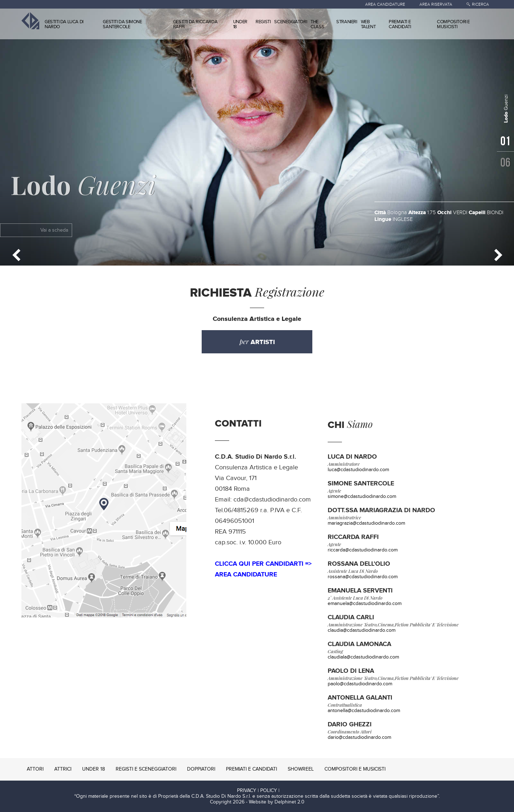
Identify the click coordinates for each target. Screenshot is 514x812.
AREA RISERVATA (436, 4)
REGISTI (263, 22)
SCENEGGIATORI (291, 22)
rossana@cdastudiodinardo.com (363, 577)
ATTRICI (63, 769)
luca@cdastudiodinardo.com (358, 470)
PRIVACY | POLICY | (258, 791)
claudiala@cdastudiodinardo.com (363, 657)
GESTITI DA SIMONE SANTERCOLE (122, 24)
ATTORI (35, 769)
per (257, 342)
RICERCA (480, 4)
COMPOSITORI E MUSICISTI (453, 24)
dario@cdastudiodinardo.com (359, 737)
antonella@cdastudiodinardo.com (364, 711)
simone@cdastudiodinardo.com (362, 496)
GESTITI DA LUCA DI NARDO (64, 24)
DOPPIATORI (201, 769)
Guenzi (83, 184)
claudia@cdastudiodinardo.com (362, 630)
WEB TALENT (368, 24)
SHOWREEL (301, 769)
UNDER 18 (240, 24)
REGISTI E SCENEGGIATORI (146, 769)
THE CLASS (317, 24)
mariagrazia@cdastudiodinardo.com (366, 523)
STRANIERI (347, 22)
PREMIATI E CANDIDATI (400, 24)
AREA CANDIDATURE (385, 4)
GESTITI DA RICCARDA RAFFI (195, 24)
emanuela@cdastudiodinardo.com (365, 604)
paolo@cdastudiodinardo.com (360, 684)
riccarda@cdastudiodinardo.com (363, 550)
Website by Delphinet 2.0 (277, 802)
